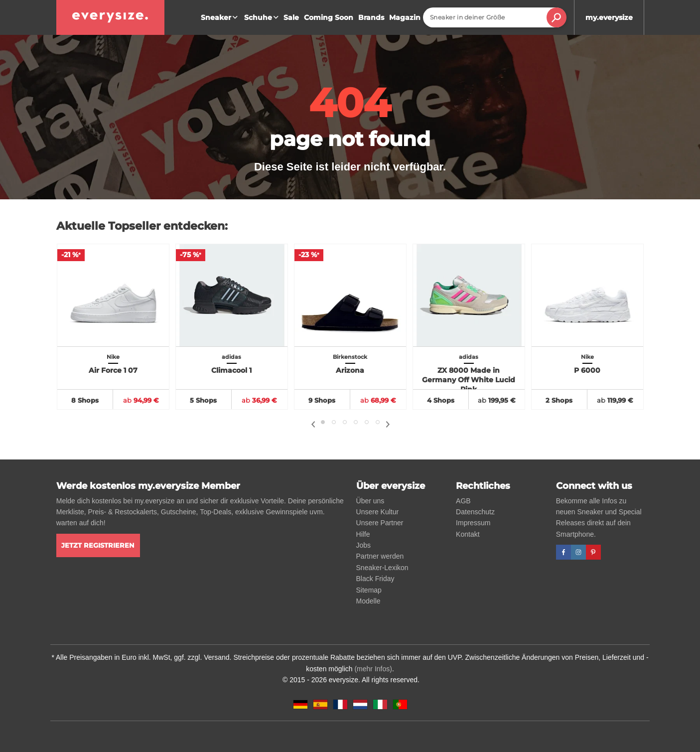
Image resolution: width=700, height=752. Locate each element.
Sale (291, 17)
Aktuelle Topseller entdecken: (142, 226)
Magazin (405, 17)
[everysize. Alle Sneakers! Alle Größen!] (110, 17)
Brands (371, 17)
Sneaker (220, 17)
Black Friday (375, 579)
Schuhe (263, 17)
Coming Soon (329, 17)
